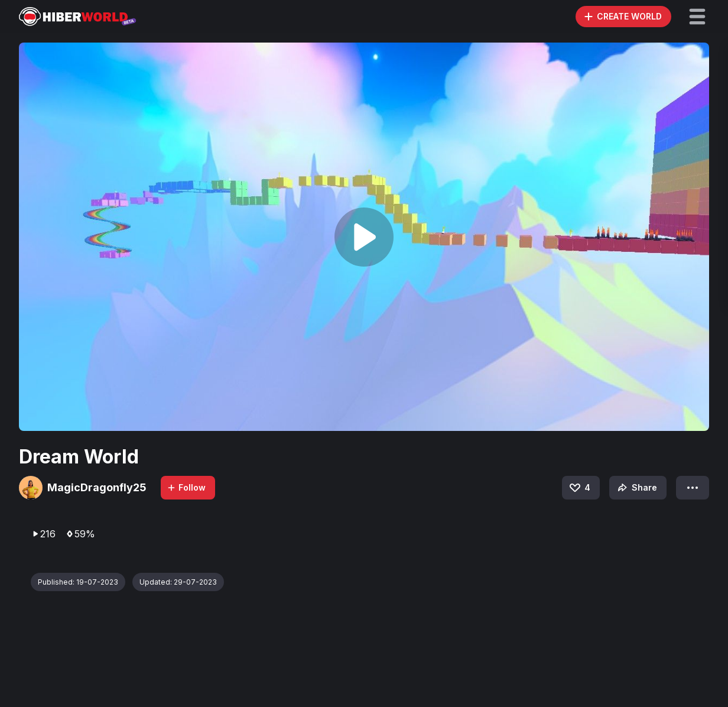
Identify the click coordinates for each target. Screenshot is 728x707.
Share (636, 488)
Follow (186, 487)
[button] (697, 17)
